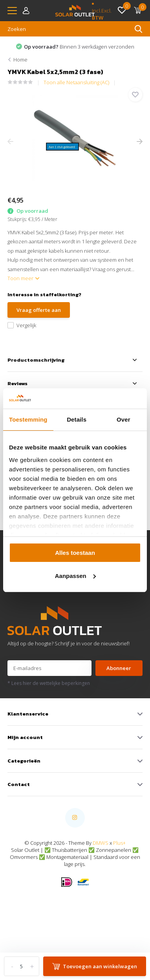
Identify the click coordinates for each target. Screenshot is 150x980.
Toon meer (23, 278)
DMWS (101, 843)
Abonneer (119, 668)
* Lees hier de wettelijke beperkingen (49, 683)
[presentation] (10, 142)
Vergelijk (22, 325)
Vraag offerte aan (39, 310)
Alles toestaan (75, 553)
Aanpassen (75, 576)
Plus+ (119, 843)
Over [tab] (123, 419)
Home (20, 60)
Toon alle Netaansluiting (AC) (76, 82)
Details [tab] (77, 419)
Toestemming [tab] (28, 419)
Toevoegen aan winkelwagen (95, 966)
